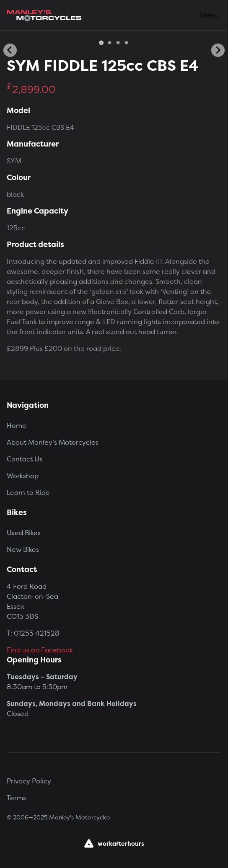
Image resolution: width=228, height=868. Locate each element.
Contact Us (25, 459)
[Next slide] (218, 50)
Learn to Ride (28, 492)
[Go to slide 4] (127, 43)
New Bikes (23, 549)
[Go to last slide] (10, 50)
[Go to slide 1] (101, 42)
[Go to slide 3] (118, 43)
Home (17, 425)
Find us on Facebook (40, 650)
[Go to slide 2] (110, 43)
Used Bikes (24, 533)
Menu (209, 15)
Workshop (23, 476)
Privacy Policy (29, 781)
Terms (16, 798)
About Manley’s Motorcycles (53, 442)
